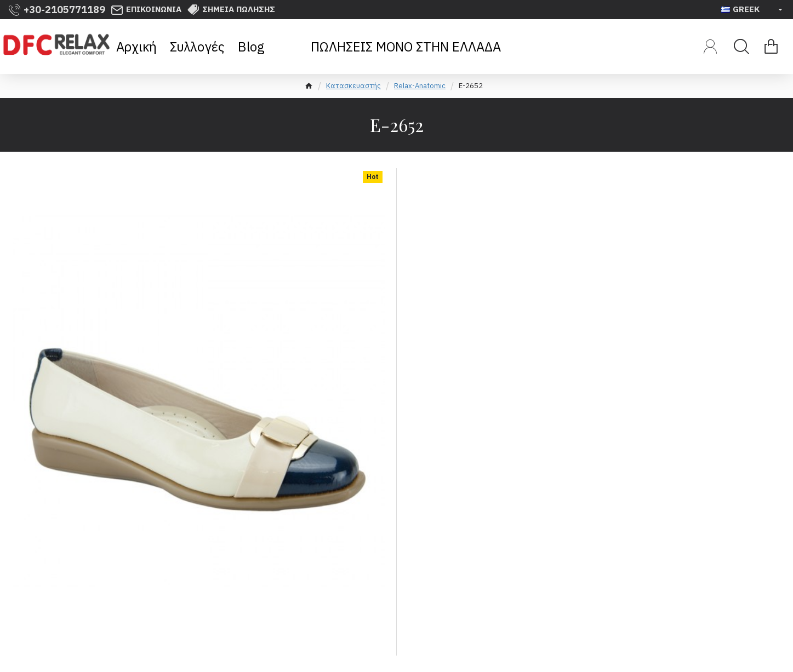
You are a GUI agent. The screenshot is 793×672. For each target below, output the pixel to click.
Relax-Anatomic (420, 86)
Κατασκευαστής (353, 86)
